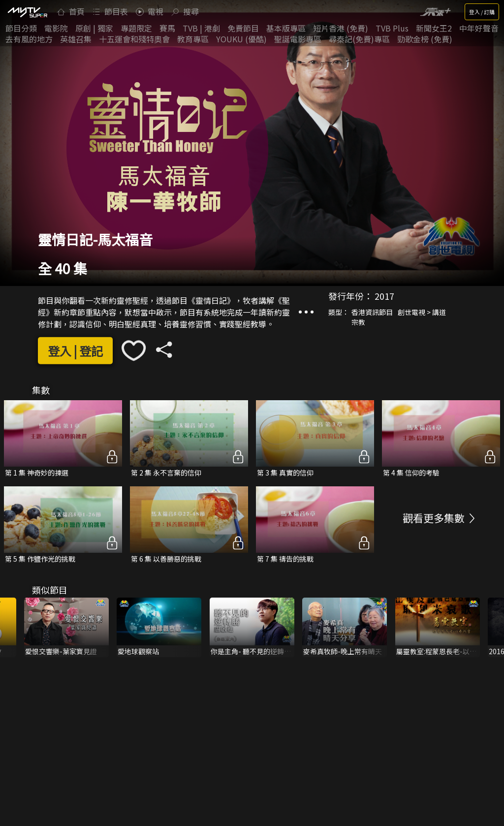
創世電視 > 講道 (422, 312)
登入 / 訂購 (482, 12)
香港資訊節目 (372, 312)
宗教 (358, 322)
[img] (27, 12)
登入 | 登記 (75, 351)
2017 (384, 296)
